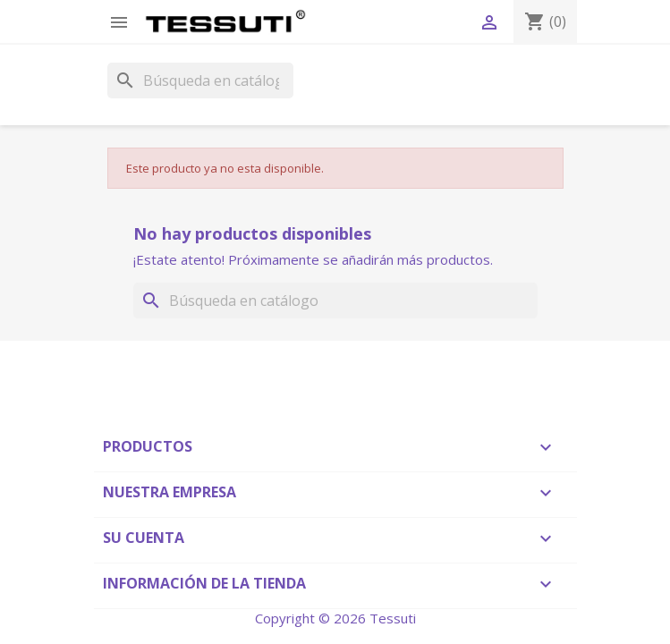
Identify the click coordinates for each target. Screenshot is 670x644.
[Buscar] (200, 80)
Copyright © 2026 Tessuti (335, 618)
